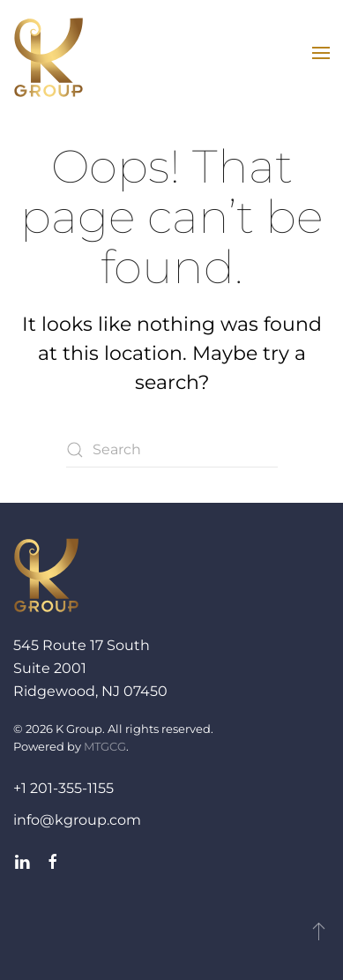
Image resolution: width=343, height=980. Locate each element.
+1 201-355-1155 (63, 788)
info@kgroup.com (77, 820)
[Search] (172, 450)
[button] (321, 53)
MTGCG (105, 746)
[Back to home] (48, 57)
